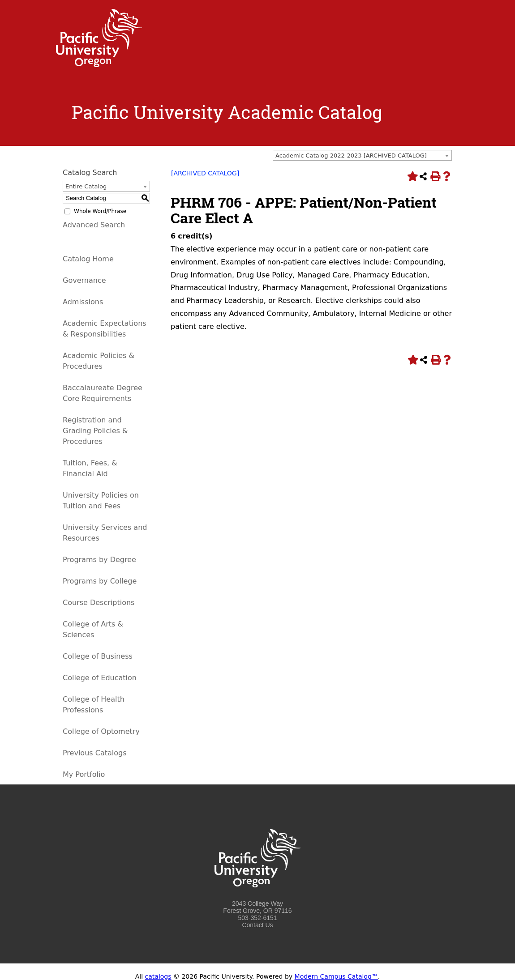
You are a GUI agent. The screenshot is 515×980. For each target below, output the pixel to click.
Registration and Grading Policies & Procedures (95, 431)
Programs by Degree (99, 560)
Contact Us (257, 925)
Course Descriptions (99, 603)
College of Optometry (101, 731)
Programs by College (100, 581)
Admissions (83, 302)
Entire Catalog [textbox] (86, 186)
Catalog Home (88, 259)
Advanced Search (94, 225)
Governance (84, 280)
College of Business (98, 656)
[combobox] (362, 155)
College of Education (100, 678)
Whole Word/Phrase (100, 211)
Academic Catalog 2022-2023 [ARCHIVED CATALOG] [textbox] (351, 156)
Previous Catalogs (94, 753)
